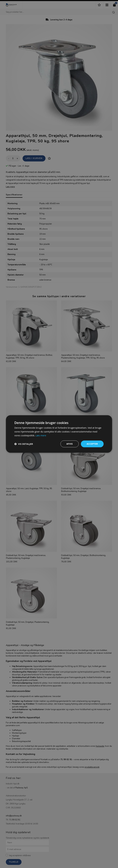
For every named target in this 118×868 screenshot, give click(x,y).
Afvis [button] (70, 444)
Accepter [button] (92, 444)
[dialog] (59, 434)
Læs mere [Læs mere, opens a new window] (41, 435)
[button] (24, 444)
